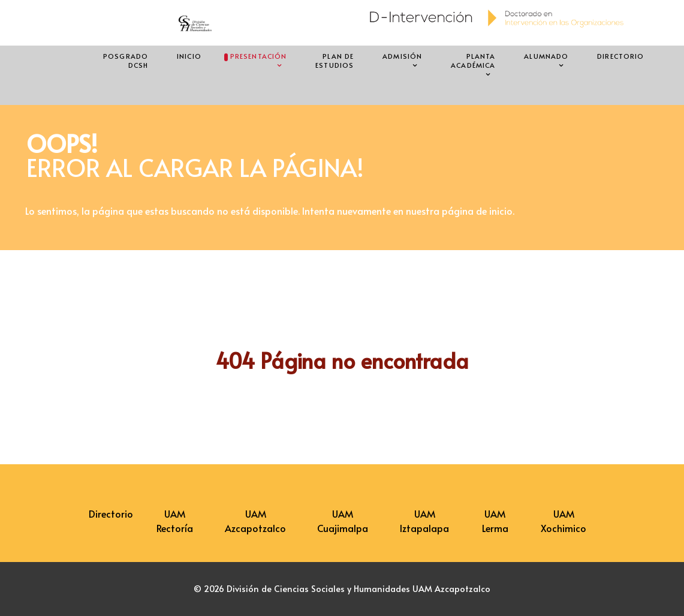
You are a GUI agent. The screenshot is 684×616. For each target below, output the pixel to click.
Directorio (111, 513)
